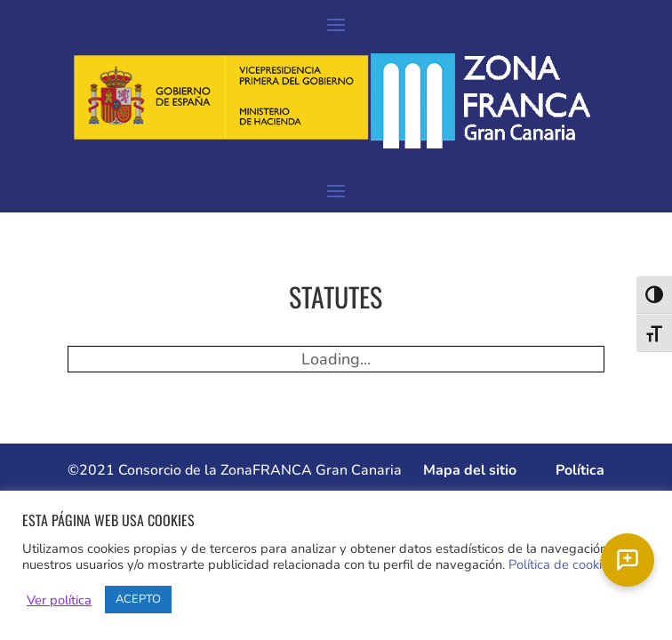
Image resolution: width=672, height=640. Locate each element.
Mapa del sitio (470, 470)
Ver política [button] (59, 600)
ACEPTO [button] (138, 599)
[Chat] (628, 560)
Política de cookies (562, 564)
